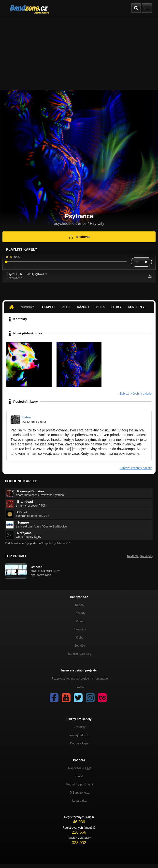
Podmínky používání (80, 784)
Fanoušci (80, 629)
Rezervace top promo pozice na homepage (79, 679)
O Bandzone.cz (80, 793)
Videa (100, 307)
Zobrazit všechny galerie (136, 394)
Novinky (27, 307)
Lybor (27, 417)
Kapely (80, 605)
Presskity (80, 727)
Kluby (80, 638)
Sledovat (79, 237)
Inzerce (79, 687)
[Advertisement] (79, 53)
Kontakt (80, 776)
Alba (66, 307)
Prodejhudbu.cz (79, 735)
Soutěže (80, 646)
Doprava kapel (79, 743)
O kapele (48, 307)
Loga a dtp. (80, 801)
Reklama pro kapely (140, 556)
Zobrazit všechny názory (136, 468)
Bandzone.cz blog (79, 654)
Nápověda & (79, 768)
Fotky (116, 307)
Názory (83, 307)
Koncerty (136, 307)
